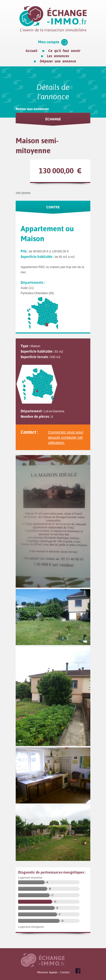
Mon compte (49, 42)
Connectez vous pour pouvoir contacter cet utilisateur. (66, 437)
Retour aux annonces (32, 109)
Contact (65, 972)
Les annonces (58, 56)
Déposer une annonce (58, 61)
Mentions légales (47, 972)
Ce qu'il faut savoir (64, 51)
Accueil (31, 51)
